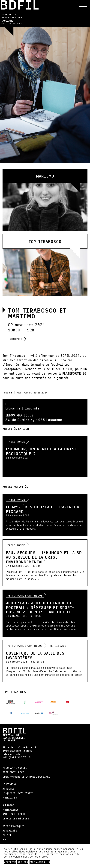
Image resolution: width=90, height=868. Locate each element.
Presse (7, 835)
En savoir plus (40, 862)
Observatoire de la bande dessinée (26, 777)
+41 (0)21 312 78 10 (16, 757)
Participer (10, 797)
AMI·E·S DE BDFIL (14, 814)
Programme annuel (15, 768)
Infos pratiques (13, 826)
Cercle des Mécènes (16, 818)
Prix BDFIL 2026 (13, 772)
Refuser (23, 862)
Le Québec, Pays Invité (18, 793)
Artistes (8, 789)
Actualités (10, 830)
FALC (5, 839)
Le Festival (10, 784)
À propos (8, 805)
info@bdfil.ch (11, 754)
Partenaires (11, 810)
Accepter (10, 862)
